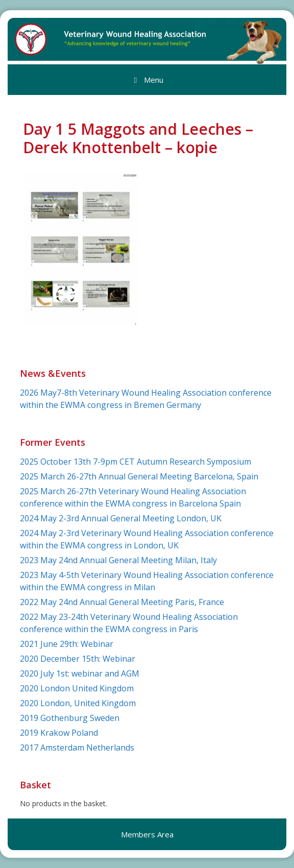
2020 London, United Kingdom (78, 703)
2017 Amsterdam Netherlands (77, 748)
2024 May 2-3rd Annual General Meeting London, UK (121, 518)
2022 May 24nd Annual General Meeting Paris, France (122, 602)
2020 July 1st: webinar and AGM (80, 673)
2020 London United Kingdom (77, 688)
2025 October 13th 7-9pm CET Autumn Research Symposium (136, 462)
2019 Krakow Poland (59, 733)
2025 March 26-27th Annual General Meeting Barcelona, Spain (139, 476)
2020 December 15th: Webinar (78, 659)
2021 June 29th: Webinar (67, 644)
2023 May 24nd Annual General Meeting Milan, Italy (118, 560)
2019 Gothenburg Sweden (70, 718)
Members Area (147, 834)
